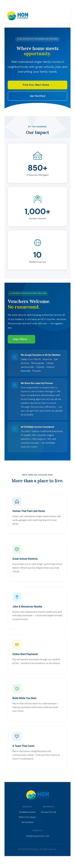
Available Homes (27, 812)
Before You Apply (27, 817)
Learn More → (21, 339)
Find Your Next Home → (37, 85)
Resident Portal (49, 812)
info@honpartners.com (38, 836)
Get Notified (37, 96)
